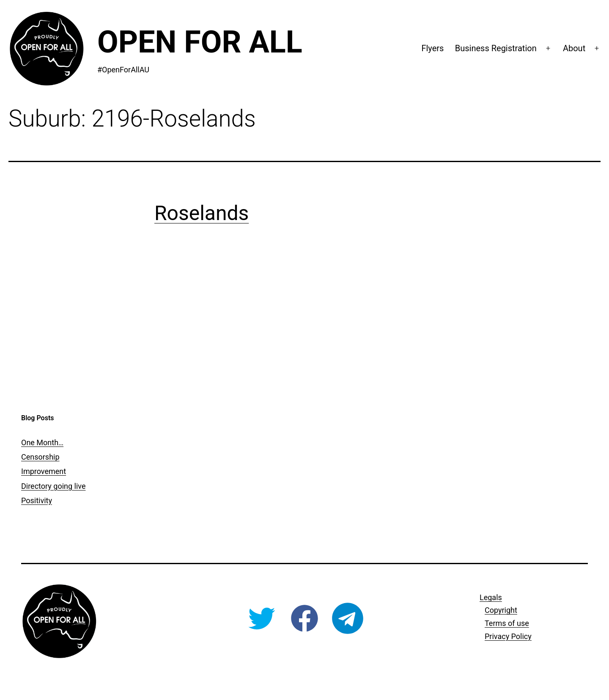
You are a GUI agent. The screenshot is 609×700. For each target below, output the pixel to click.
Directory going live (53, 486)
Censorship (40, 457)
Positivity (37, 500)
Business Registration (496, 48)
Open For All (200, 42)
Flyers (432, 48)
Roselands (202, 213)
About (574, 48)
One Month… (42, 442)
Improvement (44, 471)
